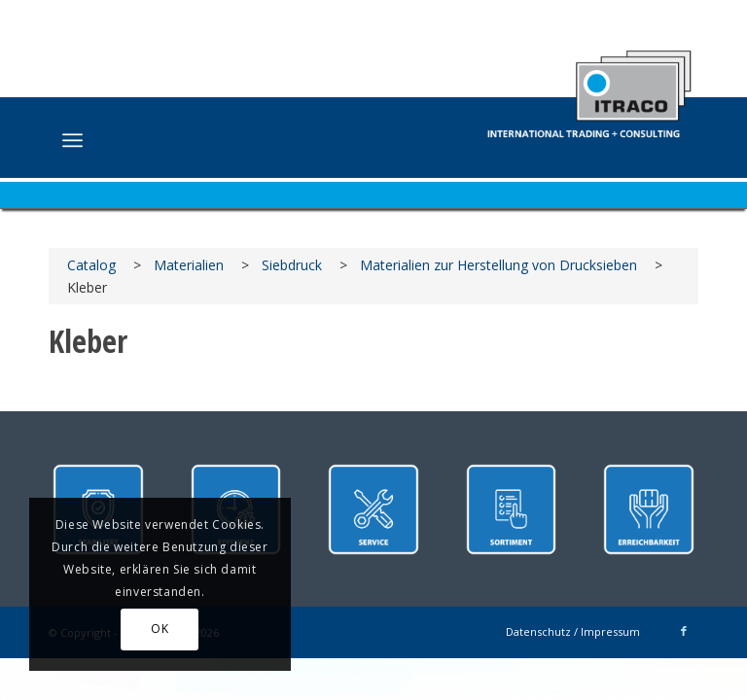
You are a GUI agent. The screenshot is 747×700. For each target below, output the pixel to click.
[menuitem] (72, 140)
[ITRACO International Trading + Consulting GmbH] (589, 85)
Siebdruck (292, 265)
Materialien (189, 265)
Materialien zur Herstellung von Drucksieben (498, 265)
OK (160, 629)
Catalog (91, 265)
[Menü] (72, 140)
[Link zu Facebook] (684, 631)
